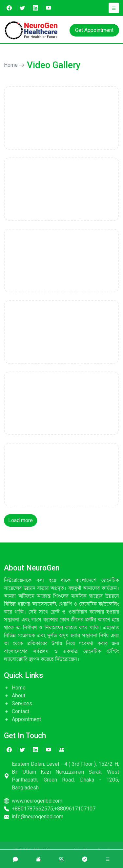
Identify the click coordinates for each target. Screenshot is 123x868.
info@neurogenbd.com (34, 817)
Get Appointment (94, 30)
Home (14, 65)
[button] (114, 8)
